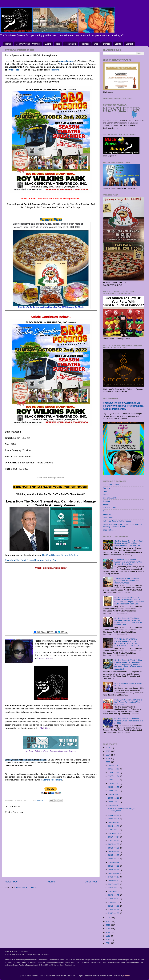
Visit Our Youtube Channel (28, 44)
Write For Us (108, 518)
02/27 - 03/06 (114, 891)
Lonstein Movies (45, 658)
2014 (108, 943)
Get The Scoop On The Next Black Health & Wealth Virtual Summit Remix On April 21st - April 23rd (129, 543)
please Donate (66, 61)
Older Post (91, 882)
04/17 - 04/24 (114, 873)
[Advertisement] (51, 600)
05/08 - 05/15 (114, 870)
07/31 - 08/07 (114, 830)
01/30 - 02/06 (114, 902)
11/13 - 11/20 (114, 783)
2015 (108, 940)
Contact (129, 44)
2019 (108, 925)
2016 (108, 936)
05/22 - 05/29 (114, 862)
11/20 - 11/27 (114, 780)
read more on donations (51, 780)
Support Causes (110, 530)
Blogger (127, 976)
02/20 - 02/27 (114, 895)
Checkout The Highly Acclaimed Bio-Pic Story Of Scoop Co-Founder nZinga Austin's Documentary (123, 406)
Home (8, 44)
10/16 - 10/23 (114, 794)
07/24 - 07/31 (114, 833)
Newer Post (12, 882)
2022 (108, 762)
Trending (107, 501)
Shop (96, 44)
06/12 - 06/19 (114, 851)
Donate (107, 44)
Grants (118, 44)
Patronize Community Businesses (117, 521)
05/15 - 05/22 (114, 866)
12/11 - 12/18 (114, 769)
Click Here (14, 70)
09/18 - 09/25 (114, 805)
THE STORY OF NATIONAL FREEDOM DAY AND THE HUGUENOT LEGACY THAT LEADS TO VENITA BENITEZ (127, 643)
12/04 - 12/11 (114, 773)
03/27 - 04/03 (114, 884)
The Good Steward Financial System (60, 555)
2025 (108, 751)
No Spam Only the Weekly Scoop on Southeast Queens (51, 751)
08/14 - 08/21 (114, 826)
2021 (108, 918)
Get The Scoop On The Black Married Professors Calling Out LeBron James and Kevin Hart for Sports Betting (128, 622)
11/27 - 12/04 (114, 776)
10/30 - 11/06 (114, 787)
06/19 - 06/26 (114, 848)
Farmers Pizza (51, 219)
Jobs (58, 44)
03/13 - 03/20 (114, 888)
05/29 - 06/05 (114, 859)
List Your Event (109, 508)
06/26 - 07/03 (114, 844)
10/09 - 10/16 (114, 798)
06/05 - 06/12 (114, 855)
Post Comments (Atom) (26, 887)
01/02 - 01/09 (114, 913)
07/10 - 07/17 (114, 841)
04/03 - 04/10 (114, 880)
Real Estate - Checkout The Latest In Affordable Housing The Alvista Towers (123, 525)
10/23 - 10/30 (114, 791)
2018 (108, 929)
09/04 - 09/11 (114, 815)
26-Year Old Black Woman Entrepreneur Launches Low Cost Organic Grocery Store (128, 562)
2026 (108, 748)
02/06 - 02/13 (114, 899)
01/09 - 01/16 (114, 910)
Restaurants (71, 44)
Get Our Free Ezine (111, 485)
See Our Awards (110, 498)
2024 (108, 755)
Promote (85, 44)
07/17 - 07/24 (114, 837)
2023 (108, 758)
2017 (108, 932)
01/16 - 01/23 (114, 906)
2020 (108, 921)
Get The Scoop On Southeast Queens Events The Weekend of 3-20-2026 (129, 721)
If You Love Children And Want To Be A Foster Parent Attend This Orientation (128, 702)
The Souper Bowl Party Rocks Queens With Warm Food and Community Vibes (127, 581)
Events (48, 44)
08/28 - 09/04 (114, 819)
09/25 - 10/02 (114, 802)
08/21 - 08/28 (114, 822)
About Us (107, 514)
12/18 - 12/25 (114, 765)
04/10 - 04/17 (114, 877)
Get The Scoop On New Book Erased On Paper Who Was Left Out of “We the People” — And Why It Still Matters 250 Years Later (129, 601)
